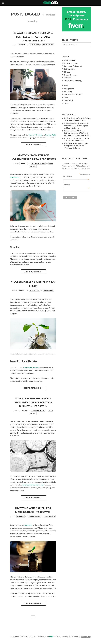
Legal (66, 86)
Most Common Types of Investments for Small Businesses (33, 159)
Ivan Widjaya (48, 45)
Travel (67, 103)
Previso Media (76, 640)
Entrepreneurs (70, 69)
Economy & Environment (73, 66)
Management (69, 89)
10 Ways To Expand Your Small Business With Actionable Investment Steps (33, 37)
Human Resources (71, 75)
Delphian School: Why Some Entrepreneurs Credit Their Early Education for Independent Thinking (77, 133)
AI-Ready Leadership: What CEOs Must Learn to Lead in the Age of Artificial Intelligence (76, 126)
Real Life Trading (35, 135)
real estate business (32, 371)
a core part (28, 528)
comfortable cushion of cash (33, 488)
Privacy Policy (86, 640)
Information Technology (73, 81)
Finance (22, 45)
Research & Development (74, 95)
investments (15, 181)
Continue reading (33, 145)
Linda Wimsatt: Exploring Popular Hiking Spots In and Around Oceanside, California (76, 146)
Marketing (68, 92)
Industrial (68, 78)
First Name (76, 185)
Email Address (76, 177)
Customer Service (71, 63)
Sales (66, 97)
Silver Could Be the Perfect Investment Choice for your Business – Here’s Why (33, 406)
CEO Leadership (70, 60)
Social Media (69, 100)
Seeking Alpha (51, 135)
